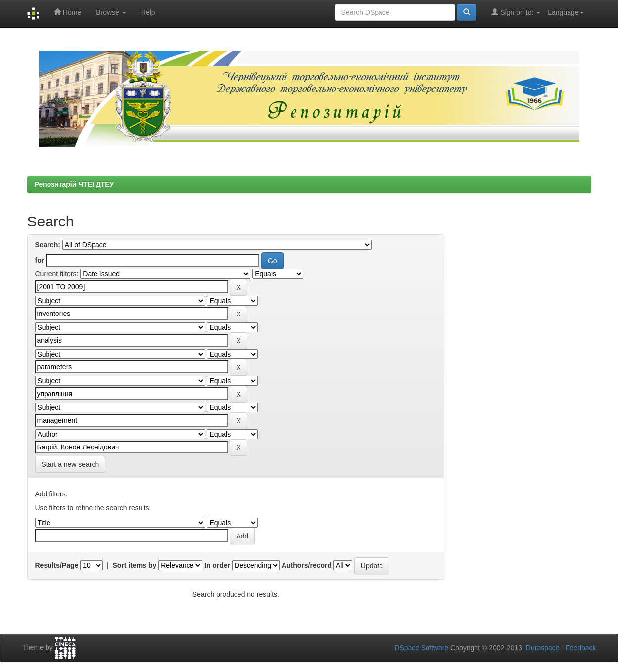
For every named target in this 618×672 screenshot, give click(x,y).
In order (217, 565)
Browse (111, 12)
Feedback (581, 648)
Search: (48, 245)
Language (566, 12)
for (40, 260)
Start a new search (71, 464)
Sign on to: (516, 12)
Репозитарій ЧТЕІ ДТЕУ (74, 184)
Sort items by (135, 565)
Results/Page (57, 565)
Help (148, 12)
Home (68, 12)
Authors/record (307, 565)
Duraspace (543, 648)
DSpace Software (421, 648)
